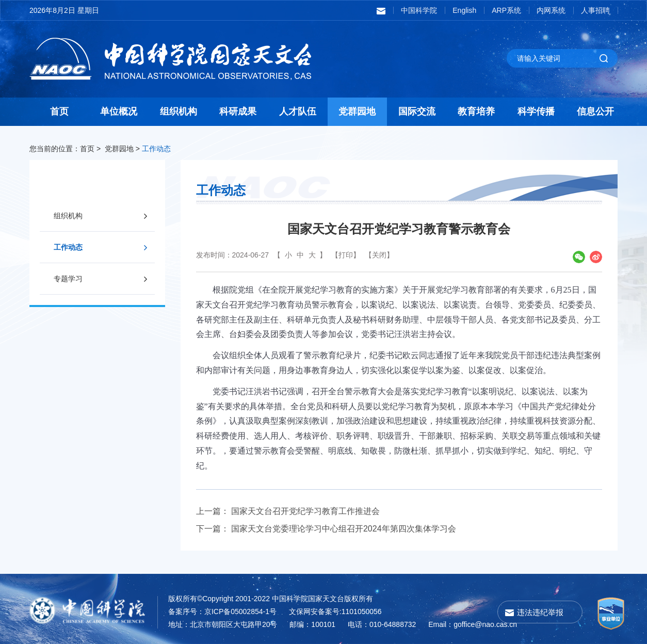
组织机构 (179, 111)
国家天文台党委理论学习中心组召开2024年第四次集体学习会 (344, 529)
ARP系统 (506, 10)
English (464, 10)
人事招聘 (595, 10)
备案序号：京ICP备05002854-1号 (222, 611)
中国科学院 (419, 10)
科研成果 (238, 111)
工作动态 (156, 149)
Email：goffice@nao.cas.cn (473, 624)
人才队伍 (298, 111)
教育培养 (476, 111)
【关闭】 (379, 255)
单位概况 (119, 111)
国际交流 (417, 111)
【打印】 (346, 255)
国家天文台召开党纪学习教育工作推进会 (305, 511)
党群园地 (357, 111)
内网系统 (551, 10)
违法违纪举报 (540, 612)
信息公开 (595, 111)
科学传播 (536, 111)
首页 (59, 111)
